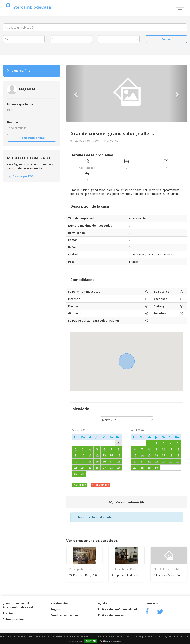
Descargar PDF (23, 176)
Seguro (56, 609)
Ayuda (102, 603)
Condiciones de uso (64, 615)
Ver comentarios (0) (127, 502)
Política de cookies (110, 641)
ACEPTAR (91, 641)
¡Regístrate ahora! (32, 138)
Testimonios (59, 603)
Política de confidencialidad (117, 609)
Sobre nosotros (14, 619)
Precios (8, 613)
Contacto (152, 603)
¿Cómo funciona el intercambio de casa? (18, 605)
